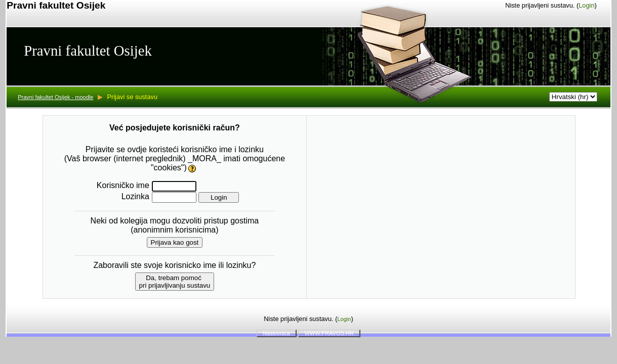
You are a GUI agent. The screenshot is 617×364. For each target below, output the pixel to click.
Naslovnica (276, 333)
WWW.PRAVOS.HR (329, 333)
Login (586, 5)
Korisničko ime (123, 185)
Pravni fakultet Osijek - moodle (55, 97)
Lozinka (135, 196)
